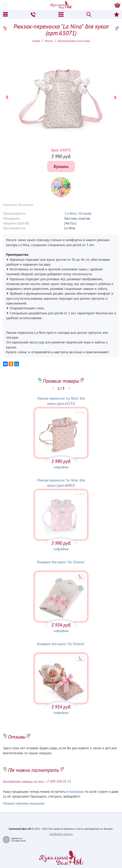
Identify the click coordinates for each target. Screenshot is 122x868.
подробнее (61, 467)
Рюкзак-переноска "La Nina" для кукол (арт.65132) (61, 401)
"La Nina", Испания (78, 213)
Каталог (49, 41)
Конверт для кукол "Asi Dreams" (61, 562)
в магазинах (75, 792)
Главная (36, 41)
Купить (61, 166)
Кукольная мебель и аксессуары (74, 41)
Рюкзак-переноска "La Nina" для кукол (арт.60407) (61, 483)
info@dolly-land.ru (61, 834)
